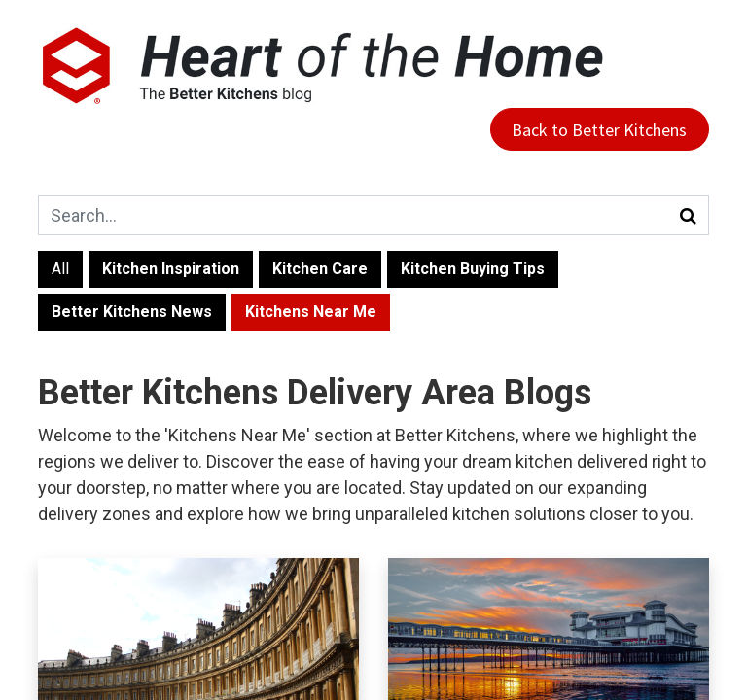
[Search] (689, 215)
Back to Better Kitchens (599, 130)
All (60, 269)
